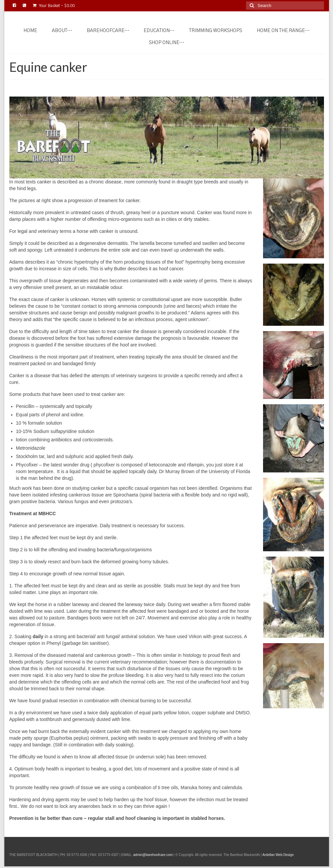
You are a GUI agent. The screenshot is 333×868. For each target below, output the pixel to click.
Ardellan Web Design (278, 855)
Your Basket (54, 6)
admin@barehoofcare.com (153, 855)
